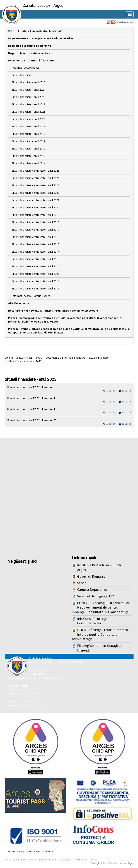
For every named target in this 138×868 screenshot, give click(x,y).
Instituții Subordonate (60, 860)
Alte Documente (19, 303)
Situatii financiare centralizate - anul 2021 (36, 200)
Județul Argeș (20, 860)
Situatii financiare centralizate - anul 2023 (36, 185)
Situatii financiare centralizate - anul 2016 (36, 237)
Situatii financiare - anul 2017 (28, 141)
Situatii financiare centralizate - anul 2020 (36, 207)
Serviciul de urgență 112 (95, 596)
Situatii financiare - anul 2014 (28, 163)
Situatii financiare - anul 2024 (28, 90)
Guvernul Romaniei (92, 576)
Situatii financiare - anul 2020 (28, 119)
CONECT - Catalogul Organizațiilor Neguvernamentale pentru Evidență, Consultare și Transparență (101, 607)
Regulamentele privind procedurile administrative (41, 38)
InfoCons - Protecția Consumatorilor (92, 621)
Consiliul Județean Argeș (19, 358)
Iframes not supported (69, 497)
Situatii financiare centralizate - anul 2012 (36, 266)
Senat (82, 583)
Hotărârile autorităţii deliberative (30, 46)
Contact (94, 860)
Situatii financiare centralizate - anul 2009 (36, 274)
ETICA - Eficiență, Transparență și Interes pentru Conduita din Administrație (100, 634)
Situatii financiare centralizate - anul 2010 (36, 281)
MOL (39, 358)
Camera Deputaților (92, 590)
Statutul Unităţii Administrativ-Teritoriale (35, 31)
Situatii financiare (22, 75)
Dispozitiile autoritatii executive (29, 53)
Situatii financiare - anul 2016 (28, 148)
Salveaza (126, 391)
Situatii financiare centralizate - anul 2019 (36, 215)
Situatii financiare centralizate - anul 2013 (36, 259)
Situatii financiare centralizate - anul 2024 (36, 178)
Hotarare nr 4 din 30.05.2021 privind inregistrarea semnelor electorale (53, 311)
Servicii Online (80, 860)
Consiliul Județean (38, 860)
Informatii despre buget (25, 68)
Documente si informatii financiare (31, 60)
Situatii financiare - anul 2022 (28, 104)
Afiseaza (111, 391)
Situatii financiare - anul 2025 (28, 82)
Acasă (8, 860)
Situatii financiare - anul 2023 (28, 97)
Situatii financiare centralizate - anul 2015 (36, 244)
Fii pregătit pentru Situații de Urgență (100, 648)
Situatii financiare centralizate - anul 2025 (36, 171)
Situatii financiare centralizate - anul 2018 (36, 222)
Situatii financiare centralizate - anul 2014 (36, 252)
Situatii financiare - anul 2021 (28, 112)
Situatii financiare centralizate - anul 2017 (36, 230)
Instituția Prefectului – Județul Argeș (100, 567)
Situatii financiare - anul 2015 (28, 156)
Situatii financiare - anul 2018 (28, 134)
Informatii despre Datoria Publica (31, 296)
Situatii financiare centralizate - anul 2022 (36, 193)
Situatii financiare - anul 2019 (28, 126)
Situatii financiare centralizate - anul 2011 (36, 288)
